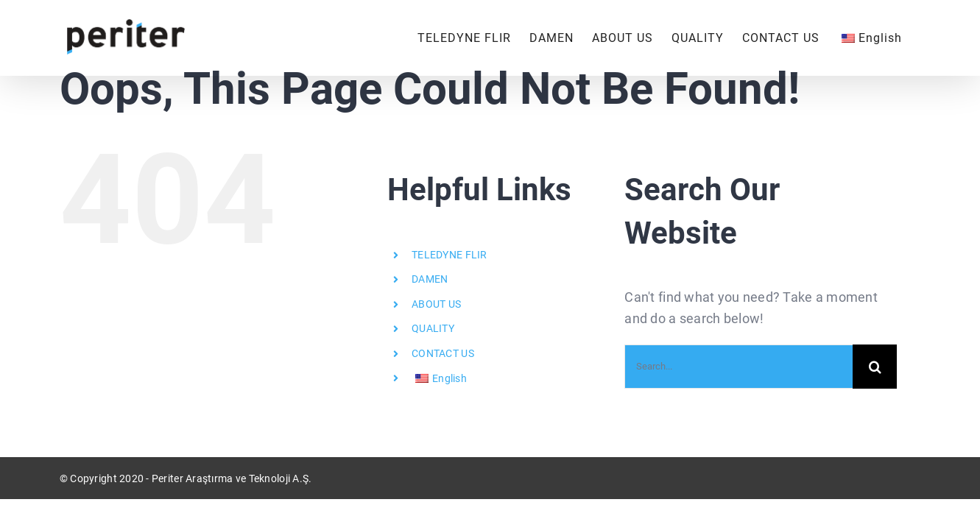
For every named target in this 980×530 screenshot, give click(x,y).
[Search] (875, 367)
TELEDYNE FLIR (450, 255)
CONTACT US (443, 353)
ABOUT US (436, 304)
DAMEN (430, 279)
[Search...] (738, 367)
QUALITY (433, 328)
